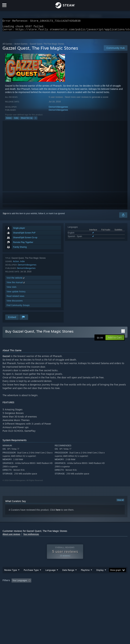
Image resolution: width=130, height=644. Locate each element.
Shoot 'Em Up (27, 120)
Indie (16, 120)
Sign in (6, 216)
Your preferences (31, 536)
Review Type (11, 577)
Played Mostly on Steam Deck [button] (104, 587)
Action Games (21, 46)
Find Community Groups (18, 307)
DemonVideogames (58, 109)
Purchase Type (31, 577)
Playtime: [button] (80, 587)
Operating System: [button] (12, 592)
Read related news (15, 298)
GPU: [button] (41, 592)
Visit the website (16, 280)
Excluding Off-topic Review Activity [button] (54, 587)
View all (120, 502)
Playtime (85, 577)
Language (50, 577)
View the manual (16, 284)
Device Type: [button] (55, 592)
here (58, 512)
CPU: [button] (29, 592)
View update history (16, 294)
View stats (12, 289)
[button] (115, 340)
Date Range (68, 577)
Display (100, 577)
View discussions (15, 303)
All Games (7, 46)
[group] (65, 590)
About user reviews (11, 536)
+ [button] (36, 120)
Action (9, 120)
